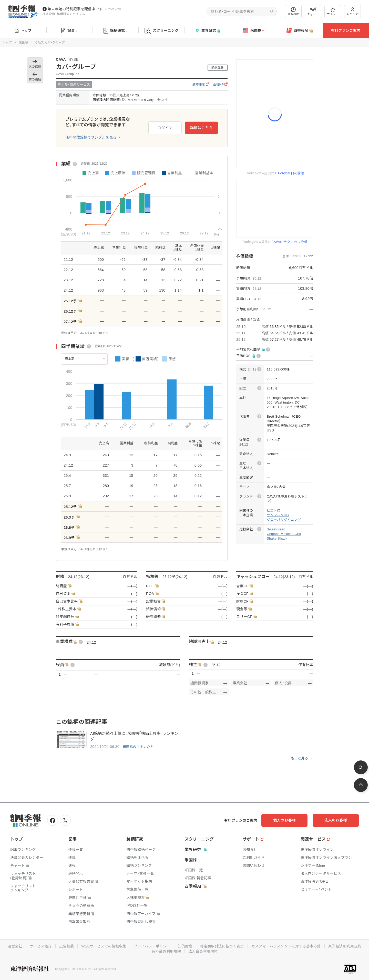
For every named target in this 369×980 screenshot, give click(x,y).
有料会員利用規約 (166, 951)
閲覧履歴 (293, 11)
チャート (313, 12)
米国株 (254, 31)
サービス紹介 (41, 946)
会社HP (220, 85)
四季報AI (300, 31)
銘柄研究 (115, 31)
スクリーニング (162, 31)
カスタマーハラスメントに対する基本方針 (286, 946)
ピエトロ (274, 510)
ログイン (353, 11)
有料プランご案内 (346, 30)
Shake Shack (277, 538)
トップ (23, 30)
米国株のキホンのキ (138, 747)
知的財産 (185, 946)
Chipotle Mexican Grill (284, 534)
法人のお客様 (336, 820)
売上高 (70, 359)
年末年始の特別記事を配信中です (75, 9)
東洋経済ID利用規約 (345, 946)
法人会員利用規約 (203, 951)
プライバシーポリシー (152, 946)
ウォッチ (333, 12)
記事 (69, 31)
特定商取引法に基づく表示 (222, 946)
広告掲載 (66, 946)
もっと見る (299, 758)
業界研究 (208, 31)
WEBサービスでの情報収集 (104, 946)
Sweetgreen (276, 529)
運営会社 (15, 946)
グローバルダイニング (284, 520)
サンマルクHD (278, 515)
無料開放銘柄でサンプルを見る (91, 137)
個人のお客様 (284, 820)
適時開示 (201, 85)
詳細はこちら (201, 128)
